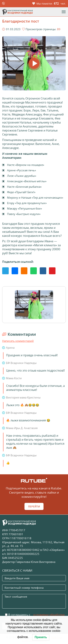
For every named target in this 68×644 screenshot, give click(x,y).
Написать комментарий (18, 341)
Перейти (34, 506)
